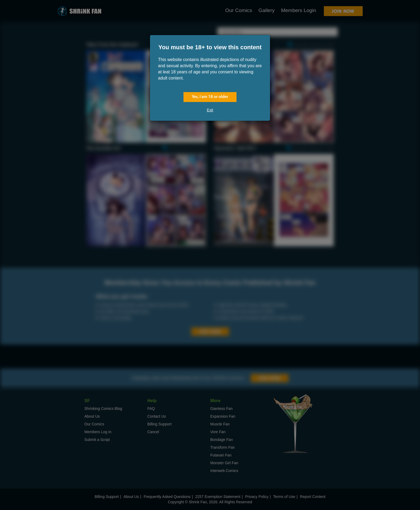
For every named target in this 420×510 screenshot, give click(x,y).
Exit (210, 110)
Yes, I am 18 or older (210, 97)
